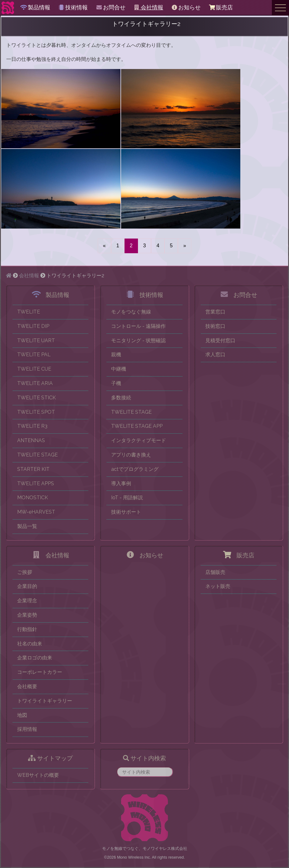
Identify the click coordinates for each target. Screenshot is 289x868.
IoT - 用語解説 (127, 498)
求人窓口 (215, 355)
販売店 (221, 7)
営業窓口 (215, 312)
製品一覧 (27, 526)
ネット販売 (218, 586)
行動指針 (27, 629)
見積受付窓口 (220, 340)
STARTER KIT (33, 469)
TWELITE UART (36, 340)
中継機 (119, 369)
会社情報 (148, 7)
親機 (116, 355)
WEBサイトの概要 (38, 775)
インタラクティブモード (139, 440)
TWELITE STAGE (37, 455)
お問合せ (110, 7)
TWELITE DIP (33, 326)
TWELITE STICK (37, 398)
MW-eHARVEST (36, 512)
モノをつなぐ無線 (131, 312)
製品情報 (35, 7)
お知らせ (186, 7)
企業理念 (27, 601)
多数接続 (121, 398)
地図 (22, 715)
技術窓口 (215, 326)
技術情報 (73, 7)
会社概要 (27, 686)
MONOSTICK (33, 498)
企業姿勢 (27, 615)
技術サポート (126, 512)
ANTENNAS (31, 440)
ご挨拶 (25, 572)
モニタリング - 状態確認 (138, 340)
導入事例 (121, 483)
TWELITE (29, 312)
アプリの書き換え (131, 455)
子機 (116, 383)
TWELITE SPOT (36, 412)
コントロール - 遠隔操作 (138, 326)
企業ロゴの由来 (35, 658)
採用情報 (27, 729)
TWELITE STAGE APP (137, 426)
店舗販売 (215, 572)
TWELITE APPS (36, 483)
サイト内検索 (144, 758)
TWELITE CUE (34, 369)
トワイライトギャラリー (45, 701)
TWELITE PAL (34, 355)
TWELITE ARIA (35, 383)
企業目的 (27, 586)
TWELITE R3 (32, 426)
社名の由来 (30, 644)
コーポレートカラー (40, 672)
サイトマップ (50, 758)
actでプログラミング (135, 469)
